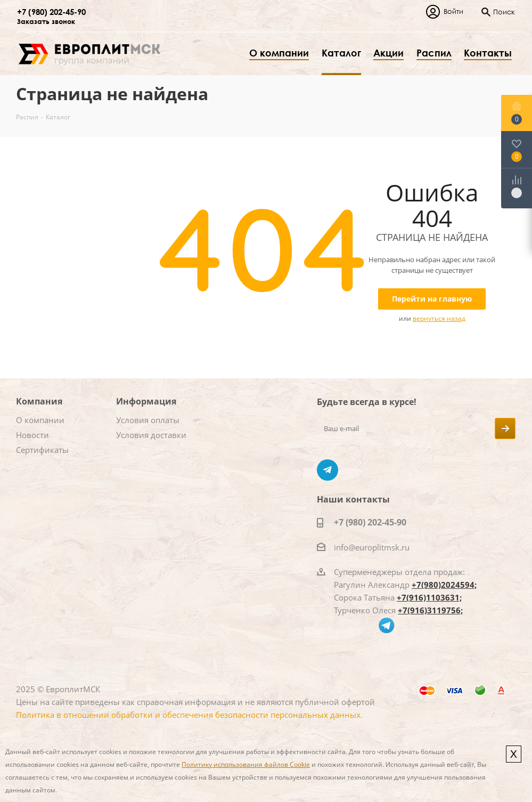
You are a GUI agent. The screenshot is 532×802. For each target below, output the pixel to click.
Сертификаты (42, 450)
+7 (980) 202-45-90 (51, 12)
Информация (146, 401)
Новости (32, 435)
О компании (40, 420)
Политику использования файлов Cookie (246, 764)
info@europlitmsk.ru (372, 547)
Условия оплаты (148, 420)
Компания (39, 401)
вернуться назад (439, 318)
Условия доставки (151, 435)
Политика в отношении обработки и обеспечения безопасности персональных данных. (189, 715)
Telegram (328, 470)
